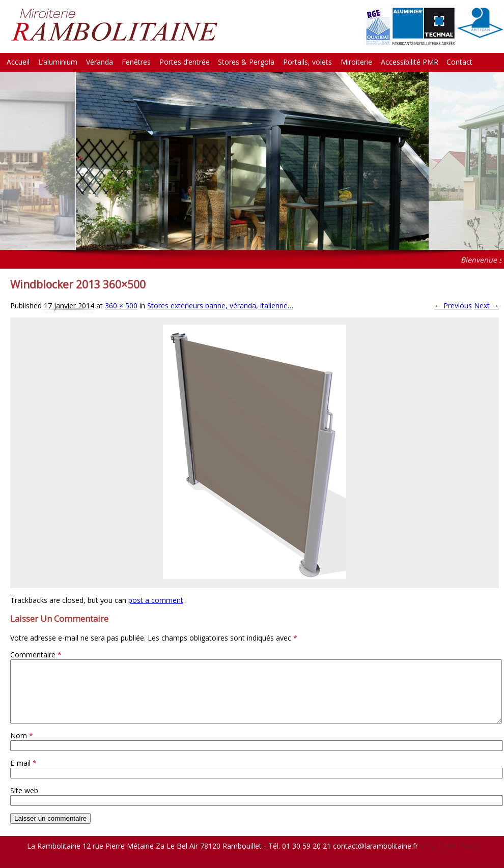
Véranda (100, 62)
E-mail (23, 775)
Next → (486, 306)
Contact (459, 62)
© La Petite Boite (449, 858)
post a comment (156, 600)
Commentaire (36, 655)
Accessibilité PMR (410, 62)
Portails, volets (307, 62)
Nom (22, 748)
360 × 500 (121, 306)
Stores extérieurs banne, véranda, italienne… (220, 306)
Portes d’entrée (185, 62)
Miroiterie (356, 62)
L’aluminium (58, 62)
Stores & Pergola (246, 62)
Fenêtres (136, 62)
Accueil (18, 62)
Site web (24, 803)
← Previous (453, 306)
